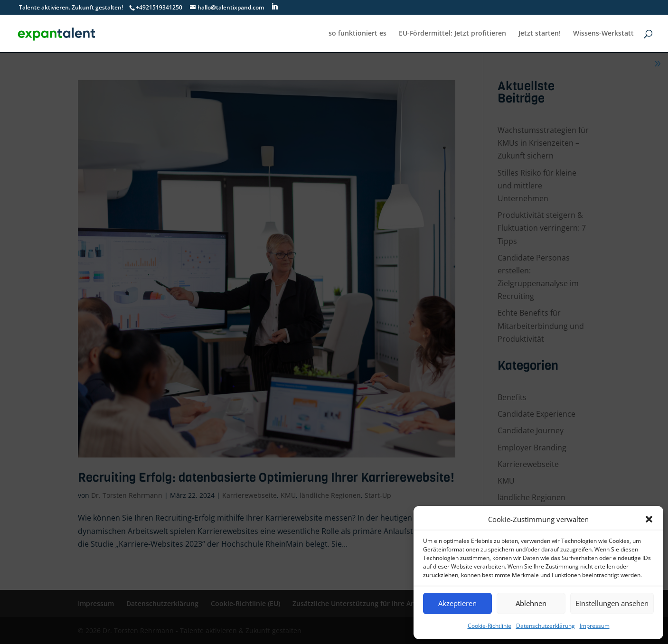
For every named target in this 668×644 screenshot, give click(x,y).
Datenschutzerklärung (546, 626)
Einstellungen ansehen (612, 603)
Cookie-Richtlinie (489, 626)
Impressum (595, 626)
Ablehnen (531, 603)
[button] (649, 519)
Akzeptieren (457, 603)
